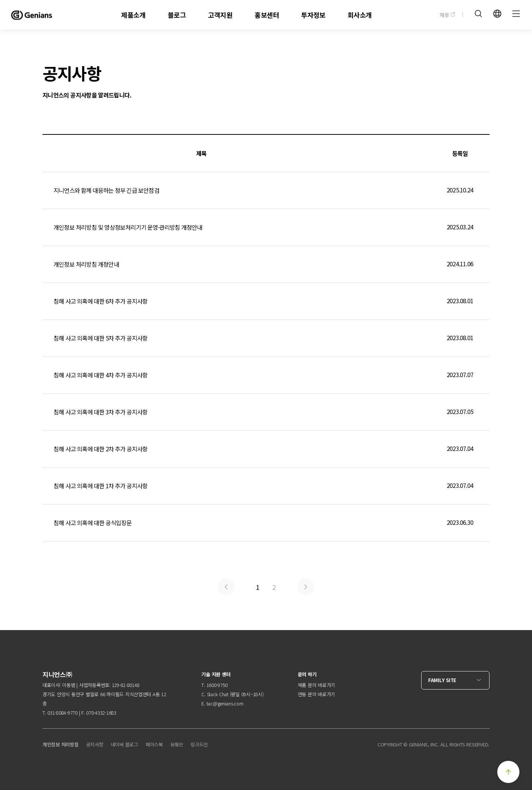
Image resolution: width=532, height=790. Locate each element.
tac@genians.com (225, 703)
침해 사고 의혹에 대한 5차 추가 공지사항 (266, 338)
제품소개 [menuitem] (133, 15)
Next (306, 587)
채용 (447, 15)
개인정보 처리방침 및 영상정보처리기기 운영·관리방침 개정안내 (266, 227)
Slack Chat (218, 694)
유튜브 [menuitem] (177, 744)
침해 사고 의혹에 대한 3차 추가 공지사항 (266, 412)
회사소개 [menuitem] (360, 15)
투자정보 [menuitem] (313, 15)
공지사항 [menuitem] (95, 744)
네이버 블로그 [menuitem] (125, 744)
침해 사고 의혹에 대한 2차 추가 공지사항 (266, 449)
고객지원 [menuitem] (220, 15)
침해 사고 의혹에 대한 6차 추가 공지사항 (266, 301)
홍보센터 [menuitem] (267, 15)
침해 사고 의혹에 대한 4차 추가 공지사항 (266, 375)
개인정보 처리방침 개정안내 (266, 264)
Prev (226, 587)
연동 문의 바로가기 (316, 694)
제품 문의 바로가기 (316, 685)
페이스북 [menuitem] (154, 744)
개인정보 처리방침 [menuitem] (61, 744)
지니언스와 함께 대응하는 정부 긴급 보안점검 (266, 190)
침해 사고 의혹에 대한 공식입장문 (266, 523)
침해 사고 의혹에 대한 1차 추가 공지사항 (266, 486)
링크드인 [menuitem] (199, 744)
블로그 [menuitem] (177, 15)
